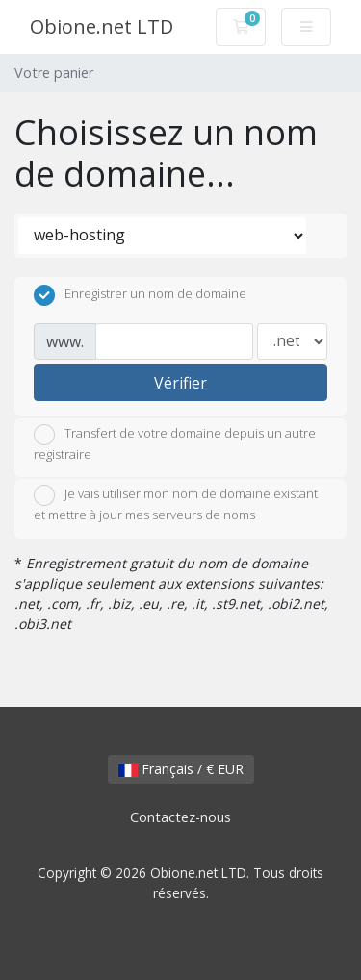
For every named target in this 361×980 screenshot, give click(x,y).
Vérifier (180, 383)
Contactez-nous (180, 817)
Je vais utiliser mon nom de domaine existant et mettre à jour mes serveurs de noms (176, 504)
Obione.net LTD (102, 26)
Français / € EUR (181, 769)
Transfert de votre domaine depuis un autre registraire (175, 443)
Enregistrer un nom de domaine (140, 295)
